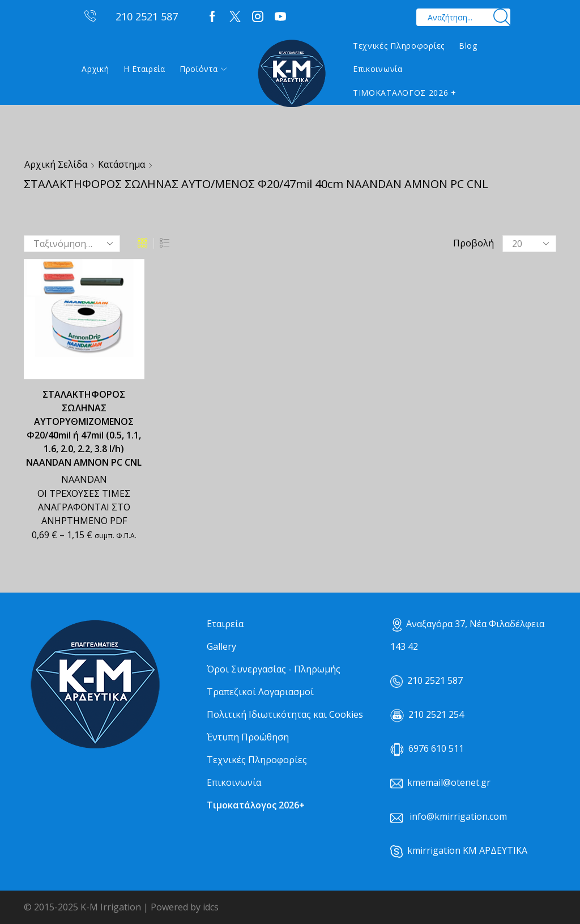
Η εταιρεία (144, 69)
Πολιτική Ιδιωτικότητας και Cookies (285, 714)
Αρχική (95, 69)
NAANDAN (84, 479)
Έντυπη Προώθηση (248, 737)
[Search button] (502, 17)
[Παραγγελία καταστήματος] (72, 244)
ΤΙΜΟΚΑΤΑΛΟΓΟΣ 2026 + (405, 93)
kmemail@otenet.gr (449, 782)
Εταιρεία (225, 624)
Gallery (221, 646)
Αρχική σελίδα (56, 164)
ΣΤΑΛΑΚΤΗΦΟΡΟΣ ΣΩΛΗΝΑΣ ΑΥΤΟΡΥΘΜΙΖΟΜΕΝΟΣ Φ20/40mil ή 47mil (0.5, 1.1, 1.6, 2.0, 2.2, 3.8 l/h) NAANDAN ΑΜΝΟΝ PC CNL (84, 428)
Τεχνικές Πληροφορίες (399, 46)
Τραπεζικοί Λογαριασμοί (260, 692)
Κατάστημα (121, 164)
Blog (468, 46)
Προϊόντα (203, 69)
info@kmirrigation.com (458, 816)
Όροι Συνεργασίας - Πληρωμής (274, 669)
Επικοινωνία (378, 69)
